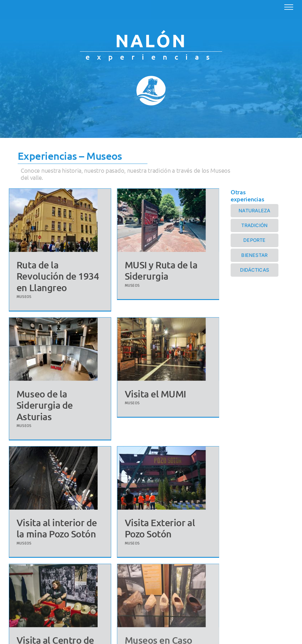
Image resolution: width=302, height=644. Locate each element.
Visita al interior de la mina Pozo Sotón (62, 518)
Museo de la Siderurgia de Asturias (56, 395)
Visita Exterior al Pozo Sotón (163, 518)
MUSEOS (24, 297)
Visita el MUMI (147, 393)
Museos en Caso (156, 631)
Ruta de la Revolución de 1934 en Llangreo (58, 276)
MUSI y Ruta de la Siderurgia (158, 270)
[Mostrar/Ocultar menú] (289, 7)
